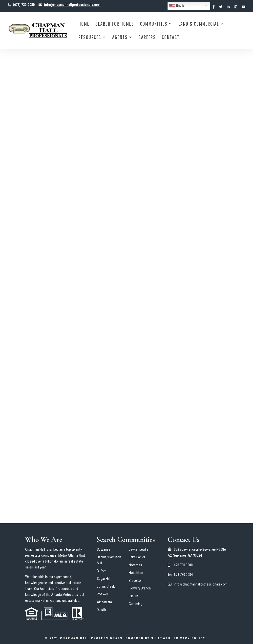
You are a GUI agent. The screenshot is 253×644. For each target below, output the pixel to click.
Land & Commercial (199, 24)
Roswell (103, 594)
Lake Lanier (137, 557)
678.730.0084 (180, 575)
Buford (102, 571)
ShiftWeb (161, 638)
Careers (147, 38)
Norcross (135, 565)
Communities (154, 24)
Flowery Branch (140, 588)
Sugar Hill (104, 579)
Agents (120, 38)
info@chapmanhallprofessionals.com (198, 584)
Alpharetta (104, 602)
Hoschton (136, 573)
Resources (90, 38)
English (178, 6)
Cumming (136, 604)
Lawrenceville (138, 549)
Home (84, 24)
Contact (171, 38)
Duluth (101, 610)
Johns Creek (106, 586)
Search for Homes (115, 24)
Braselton (136, 581)
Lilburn (133, 596)
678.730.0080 (180, 565)
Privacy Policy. (190, 638)
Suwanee (104, 549)
